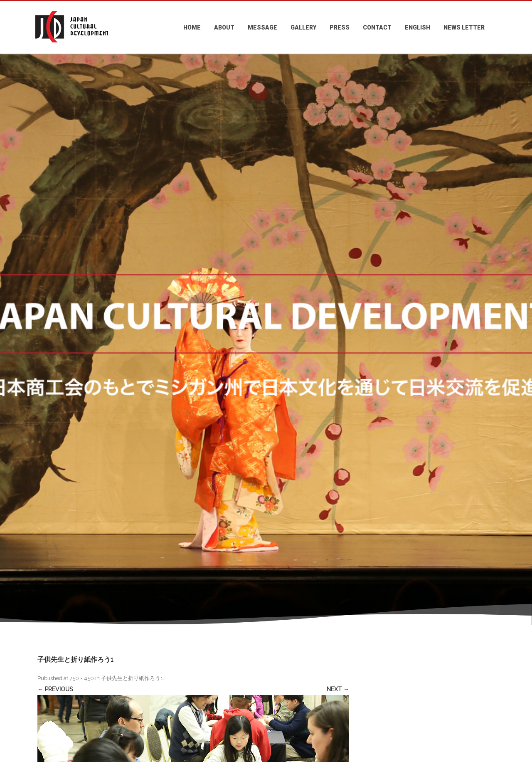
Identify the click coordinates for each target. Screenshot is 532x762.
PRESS (340, 27)
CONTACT (377, 27)
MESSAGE (262, 27)
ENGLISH (417, 27)
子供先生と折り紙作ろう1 (132, 678)
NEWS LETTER (464, 27)
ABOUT (224, 27)
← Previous (55, 689)
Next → (338, 689)
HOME (192, 27)
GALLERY (303, 27)
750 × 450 (82, 678)
